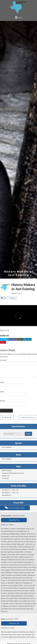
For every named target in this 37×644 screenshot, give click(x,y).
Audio (13, 298)
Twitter (4, 339)
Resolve (5, 476)
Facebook (12, 339)
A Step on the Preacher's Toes (12, 473)
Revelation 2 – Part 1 (9, 493)
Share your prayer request (15, 508)
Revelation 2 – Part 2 (9, 490)
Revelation (6, 495)
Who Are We (7, 417)
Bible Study (6, 470)
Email (2, 392)
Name (2, 382)
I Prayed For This (14, 520)
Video (4, 298)
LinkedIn (28, 339)
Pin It (3, 342)
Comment (4, 360)
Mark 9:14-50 (5, 330)
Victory (4, 478)
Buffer (20, 339)
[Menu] (18, 17)
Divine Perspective (28, 417)
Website (3, 401)
